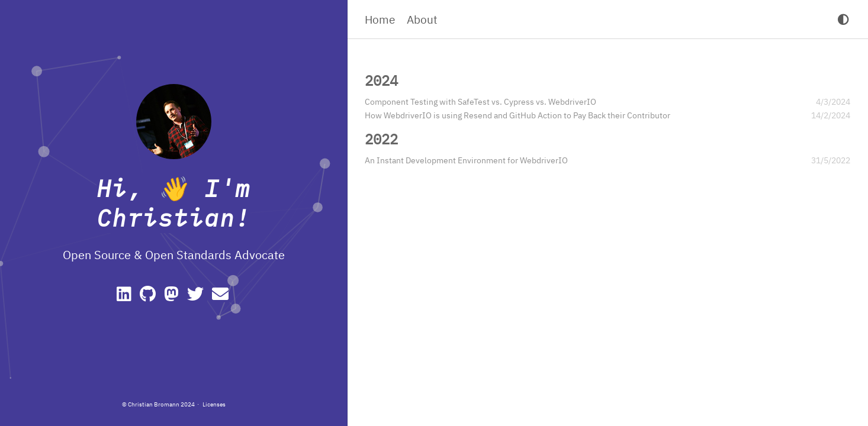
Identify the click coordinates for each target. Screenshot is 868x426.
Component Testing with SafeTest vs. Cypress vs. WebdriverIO (480, 102)
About (422, 19)
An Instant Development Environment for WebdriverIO (466, 160)
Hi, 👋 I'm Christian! (173, 203)
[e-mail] (221, 297)
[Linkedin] (126, 297)
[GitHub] (150, 297)
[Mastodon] (173, 297)
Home (380, 19)
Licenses (214, 404)
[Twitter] (197, 297)
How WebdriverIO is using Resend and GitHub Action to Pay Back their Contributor (517, 115)
